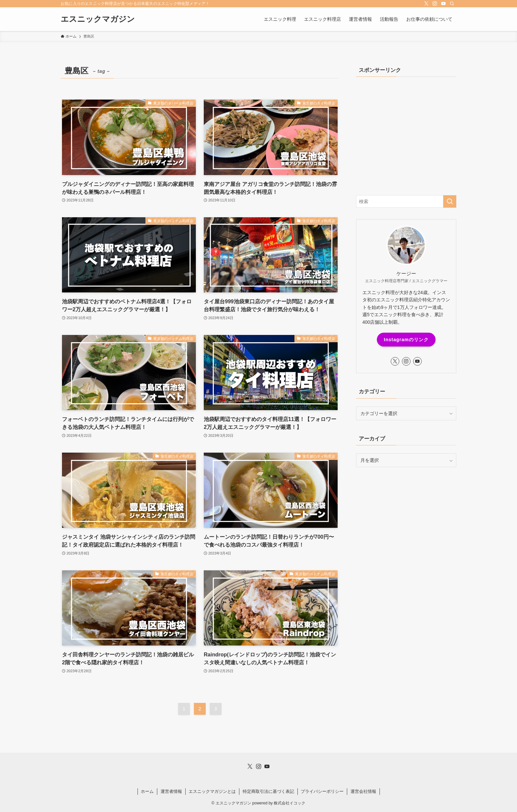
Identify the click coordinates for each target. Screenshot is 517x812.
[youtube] (443, 4)
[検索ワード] (406, 201)
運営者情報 (171, 791)
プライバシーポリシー (322, 791)
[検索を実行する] (450, 201)
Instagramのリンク (406, 340)
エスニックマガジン (98, 19)
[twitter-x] (426, 4)
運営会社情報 (363, 791)
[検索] (452, 4)
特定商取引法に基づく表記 (268, 791)
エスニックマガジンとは (212, 791)
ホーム (147, 791)
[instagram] (435, 4)
